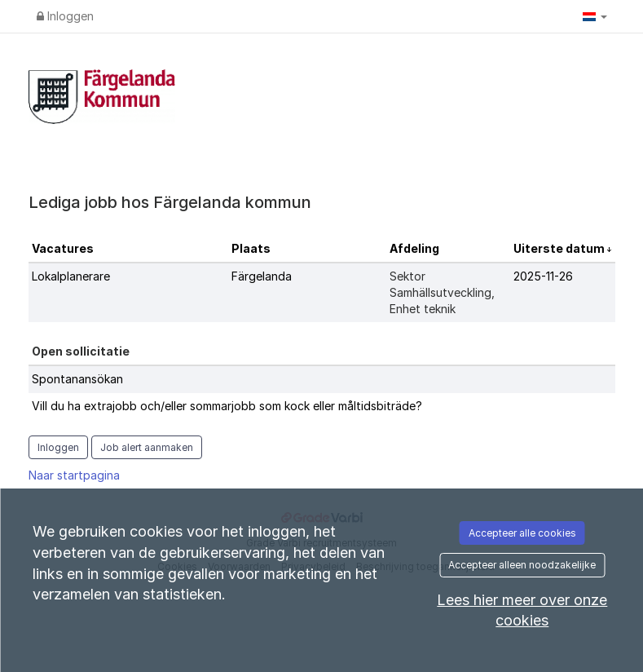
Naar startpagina (74, 475)
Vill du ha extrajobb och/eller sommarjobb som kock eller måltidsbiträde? (227, 406)
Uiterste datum (560, 248)
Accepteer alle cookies (522, 533)
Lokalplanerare (71, 276)
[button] (595, 16)
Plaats (251, 248)
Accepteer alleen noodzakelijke (522, 565)
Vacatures (63, 248)
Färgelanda (262, 276)
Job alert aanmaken (147, 447)
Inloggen (65, 16)
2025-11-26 (543, 276)
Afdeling (414, 248)
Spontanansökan (77, 379)
